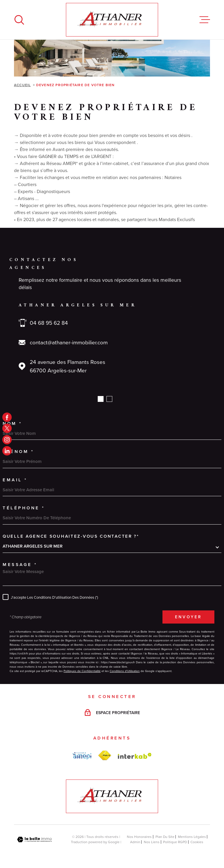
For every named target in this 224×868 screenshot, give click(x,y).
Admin (135, 842)
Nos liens (152, 842)
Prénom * (18, 451)
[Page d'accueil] (112, 20)
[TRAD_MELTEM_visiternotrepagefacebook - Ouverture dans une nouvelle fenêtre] (7, 417)
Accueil (22, 85)
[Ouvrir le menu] (205, 20)
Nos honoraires (139, 837)
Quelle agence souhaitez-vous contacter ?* (71, 536)
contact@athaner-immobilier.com (69, 342)
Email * (15, 480)
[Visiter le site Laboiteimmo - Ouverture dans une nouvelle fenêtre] (34, 840)
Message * (20, 564)
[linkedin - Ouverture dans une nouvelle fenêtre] (7, 451)
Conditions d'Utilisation (125, 671)
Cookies (197, 842)
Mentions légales (192, 837)
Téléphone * (24, 508)
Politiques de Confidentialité (82, 671)
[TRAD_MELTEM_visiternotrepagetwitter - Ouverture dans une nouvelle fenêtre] (7, 428)
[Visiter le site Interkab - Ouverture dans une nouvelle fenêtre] (135, 756)
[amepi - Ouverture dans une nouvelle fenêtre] (82, 756)
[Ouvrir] (19, 20)
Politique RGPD (175, 842)
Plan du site (165, 837)
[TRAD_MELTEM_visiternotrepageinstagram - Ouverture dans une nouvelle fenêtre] (7, 440)
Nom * (12, 423)
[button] (101, 399)
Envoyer (188, 617)
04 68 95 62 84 (49, 323)
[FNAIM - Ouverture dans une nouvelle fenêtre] (105, 756)
